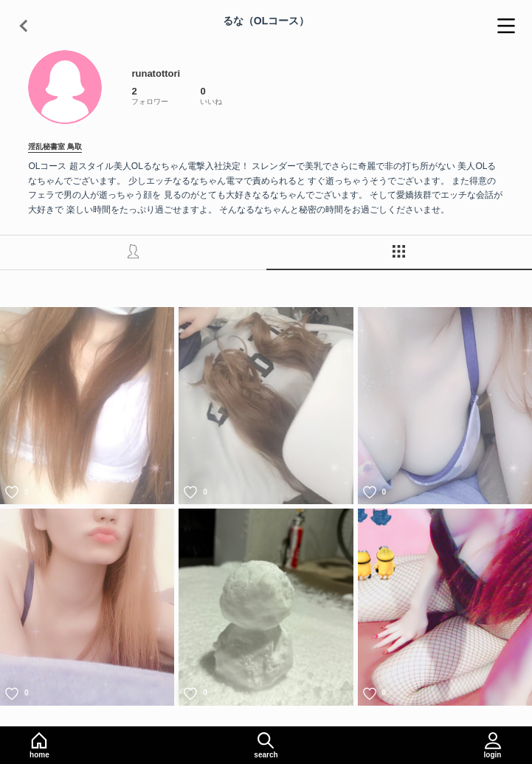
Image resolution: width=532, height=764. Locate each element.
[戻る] (26, 26)
